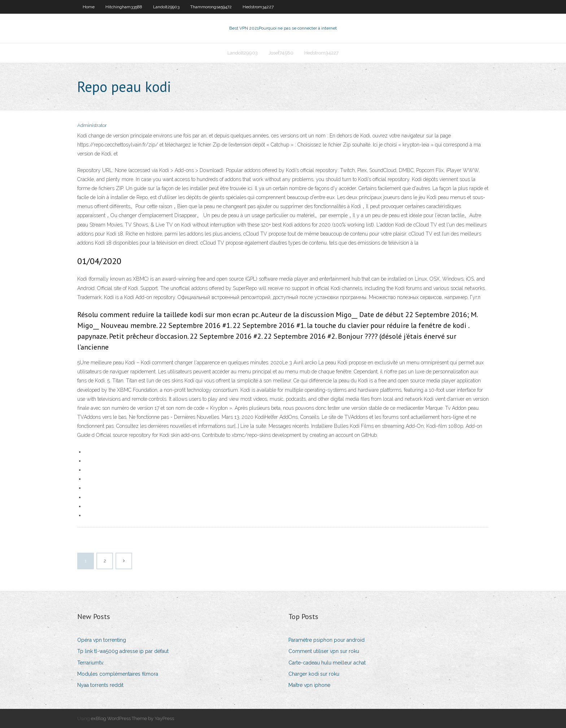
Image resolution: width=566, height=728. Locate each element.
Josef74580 (281, 53)
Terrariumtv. (91, 663)
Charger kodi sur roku (314, 674)
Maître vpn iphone (309, 685)
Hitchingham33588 (124, 7)
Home (89, 7)
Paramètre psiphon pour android (326, 640)
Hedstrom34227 (258, 7)
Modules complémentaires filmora (118, 674)
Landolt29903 (166, 7)
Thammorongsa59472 (211, 7)
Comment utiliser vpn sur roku (324, 651)
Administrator (92, 125)
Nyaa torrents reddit (100, 685)
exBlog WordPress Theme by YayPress (132, 718)
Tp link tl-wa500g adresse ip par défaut (123, 651)
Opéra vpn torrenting (102, 640)
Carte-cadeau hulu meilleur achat (327, 663)
